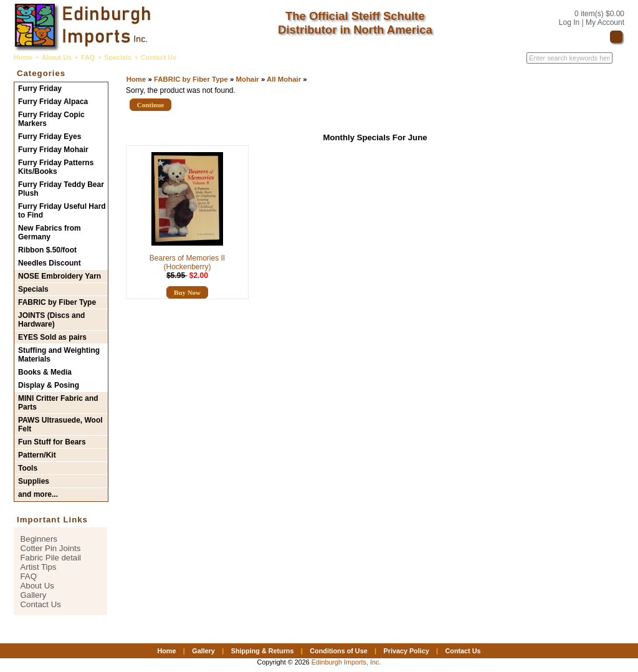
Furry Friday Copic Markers (51, 119)
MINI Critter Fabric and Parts (58, 403)
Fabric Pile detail (51, 558)
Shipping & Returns (263, 651)
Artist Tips (39, 567)
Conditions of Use (338, 651)
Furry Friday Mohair (53, 150)
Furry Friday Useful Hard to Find (62, 211)
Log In (569, 22)
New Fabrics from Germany (50, 233)
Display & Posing (49, 385)
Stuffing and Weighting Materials (59, 355)
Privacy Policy (406, 651)
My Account (605, 22)
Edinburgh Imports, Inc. (346, 662)
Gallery (34, 595)
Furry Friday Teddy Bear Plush (61, 189)
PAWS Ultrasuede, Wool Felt (60, 425)
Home (23, 57)
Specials (118, 57)
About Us (57, 57)
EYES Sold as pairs (52, 337)
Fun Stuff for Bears (52, 442)
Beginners (39, 539)
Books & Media (45, 372)
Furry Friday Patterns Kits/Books (56, 167)
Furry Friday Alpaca (53, 102)
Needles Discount (50, 263)
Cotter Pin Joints (51, 548)
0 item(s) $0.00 (599, 14)
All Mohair (284, 79)
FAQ (88, 57)
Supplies (34, 481)
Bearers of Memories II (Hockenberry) (187, 262)
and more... (38, 494)
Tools (28, 468)
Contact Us (159, 57)
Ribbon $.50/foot (47, 250)
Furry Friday (40, 89)
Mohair (247, 79)
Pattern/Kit (37, 455)
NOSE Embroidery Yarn (60, 276)
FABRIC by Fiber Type (191, 79)
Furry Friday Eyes (50, 137)
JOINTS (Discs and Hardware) (51, 320)
